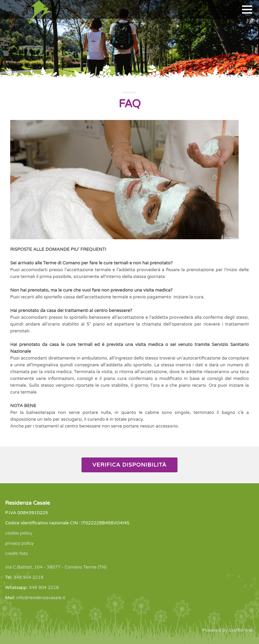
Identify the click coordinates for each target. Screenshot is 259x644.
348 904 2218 (28, 577)
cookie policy (19, 533)
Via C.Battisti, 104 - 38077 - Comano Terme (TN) (56, 567)
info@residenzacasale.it (41, 598)
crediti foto (16, 554)
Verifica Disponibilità (129, 465)
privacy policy (19, 543)
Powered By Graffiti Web (228, 630)
